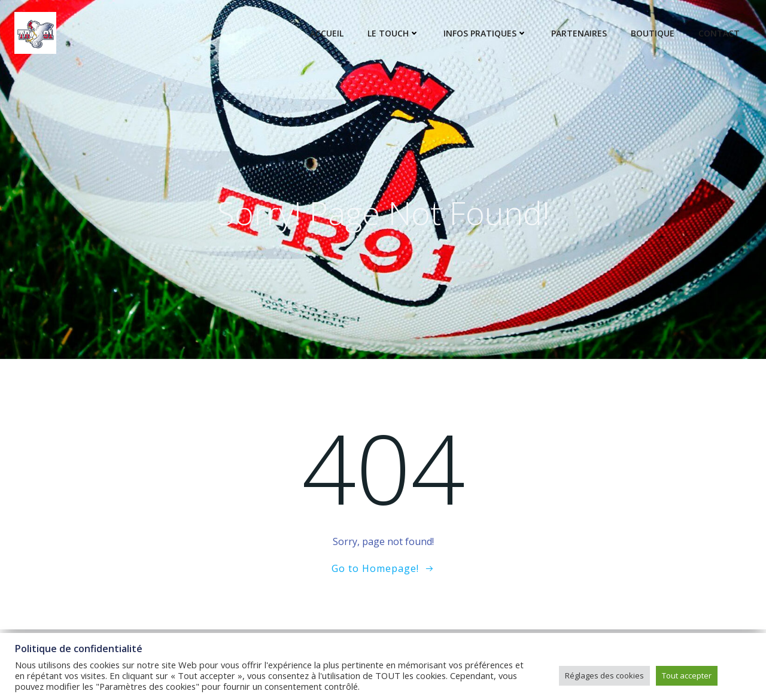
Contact (719, 33)
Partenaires (579, 33)
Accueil (327, 33)
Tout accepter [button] (687, 675)
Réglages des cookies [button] (604, 675)
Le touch (393, 33)
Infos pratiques (485, 33)
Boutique (653, 33)
